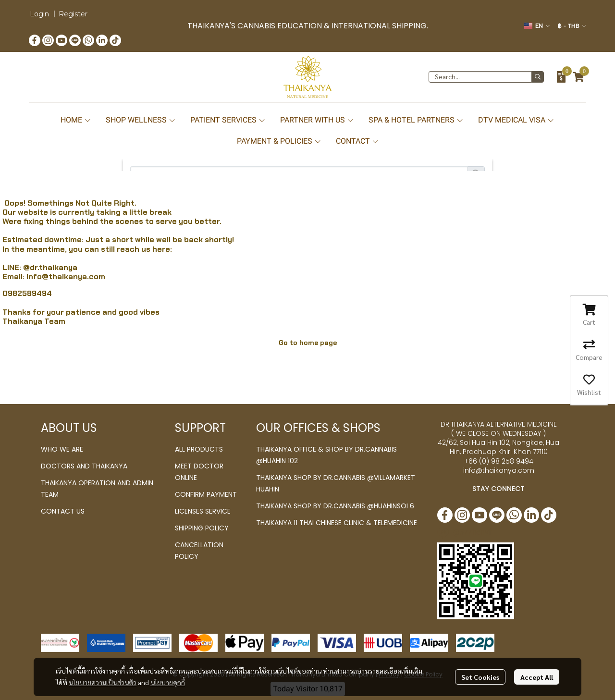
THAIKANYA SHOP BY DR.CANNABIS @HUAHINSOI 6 (335, 506)
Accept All (537, 677)
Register (73, 14)
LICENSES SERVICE (203, 511)
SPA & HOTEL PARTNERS (416, 120)
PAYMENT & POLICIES (279, 141)
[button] (537, 26)
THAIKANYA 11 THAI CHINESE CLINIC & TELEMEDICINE (337, 523)
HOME (76, 120)
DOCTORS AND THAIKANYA (84, 466)
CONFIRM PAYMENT (206, 494)
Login (39, 14)
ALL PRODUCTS (199, 449)
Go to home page (308, 343)
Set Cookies (480, 677)
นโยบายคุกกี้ (168, 682)
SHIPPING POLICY (202, 528)
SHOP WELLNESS (141, 120)
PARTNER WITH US (317, 120)
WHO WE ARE (62, 449)
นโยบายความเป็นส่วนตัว (103, 682)
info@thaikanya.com (66, 276)
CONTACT (357, 141)
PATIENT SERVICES (228, 120)
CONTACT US (63, 511)
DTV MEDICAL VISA (516, 120)
